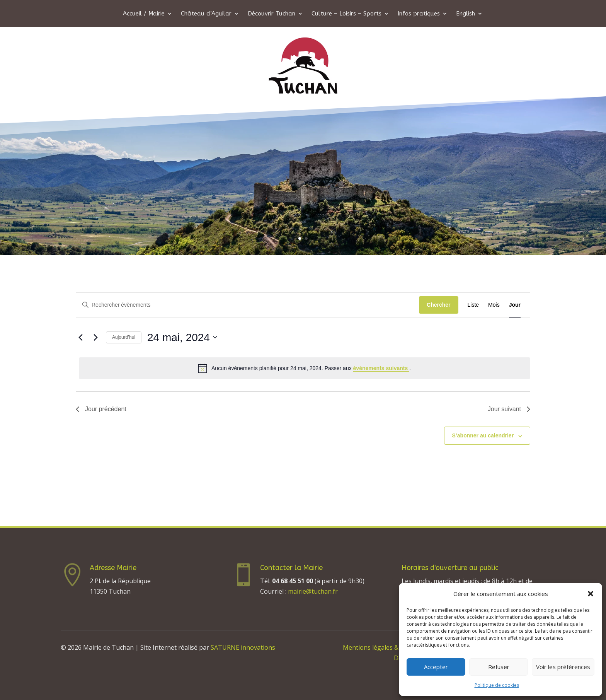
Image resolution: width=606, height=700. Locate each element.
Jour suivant (509, 409)
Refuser (499, 667)
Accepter (436, 667)
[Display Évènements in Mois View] (494, 305)
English (466, 14)
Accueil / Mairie (144, 14)
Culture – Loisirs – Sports (346, 14)
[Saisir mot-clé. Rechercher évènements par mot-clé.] (248, 305)
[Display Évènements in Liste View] (473, 305)
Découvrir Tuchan (272, 14)
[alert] (305, 368)
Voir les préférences (563, 667)
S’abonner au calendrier (483, 435)
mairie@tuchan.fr (313, 591)
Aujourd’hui (124, 337)
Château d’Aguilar (206, 14)
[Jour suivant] (95, 337)
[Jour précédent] (80, 337)
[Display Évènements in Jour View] (515, 305)
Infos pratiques (419, 14)
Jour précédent (101, 409)
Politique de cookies (497, 685)
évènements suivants (381, 368)
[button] (591, 594)
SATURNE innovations (243, 647)
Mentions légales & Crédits (382, 647)
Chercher (438, 305)
